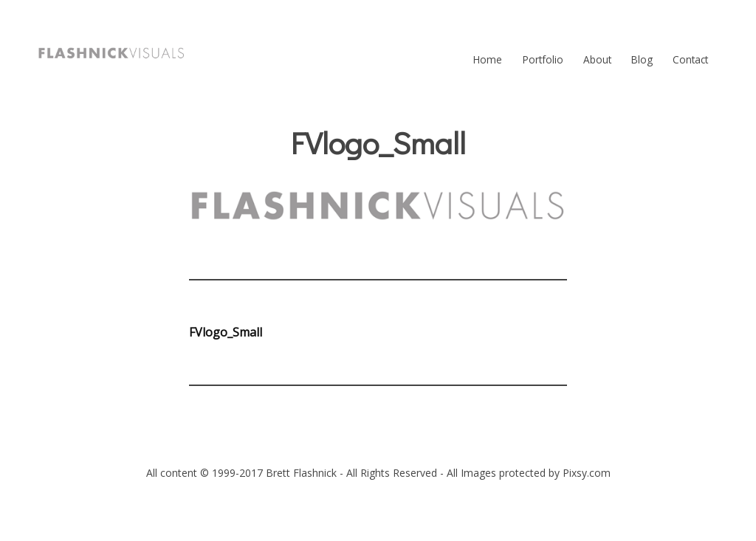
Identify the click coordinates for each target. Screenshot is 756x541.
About (597, 59)
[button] (111, 53)
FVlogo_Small (226, 332)
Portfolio (543, 59)
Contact (690, 59)
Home (488, 59)
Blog (642, 59)
